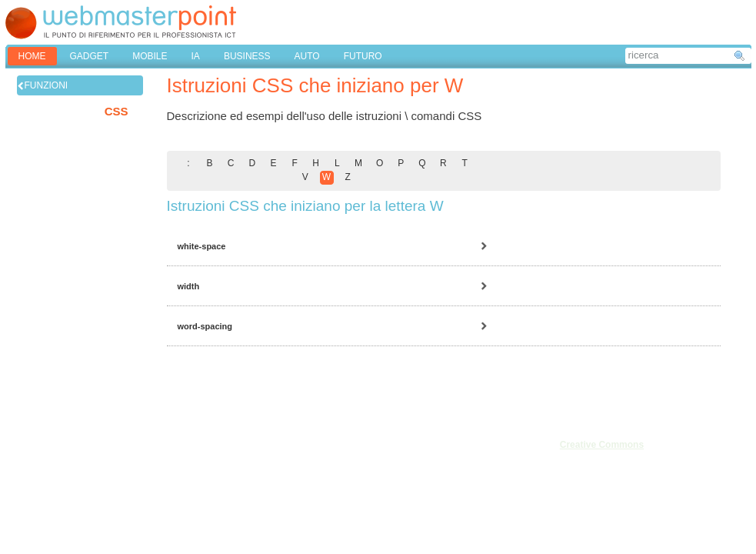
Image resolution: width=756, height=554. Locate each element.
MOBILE (150, 56)
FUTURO (363, 56)
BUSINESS (247, 56)
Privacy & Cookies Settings (155, 495)
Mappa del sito (129, 478)
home (32, 56)
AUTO (307, 56)
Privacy (114, 461)
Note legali (121, 444)
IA (196, 56)
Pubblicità (39, 478)
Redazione (41, 461)
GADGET (90, 56)
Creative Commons (602, 445)
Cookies (36, 495)
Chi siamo (40, 444)
